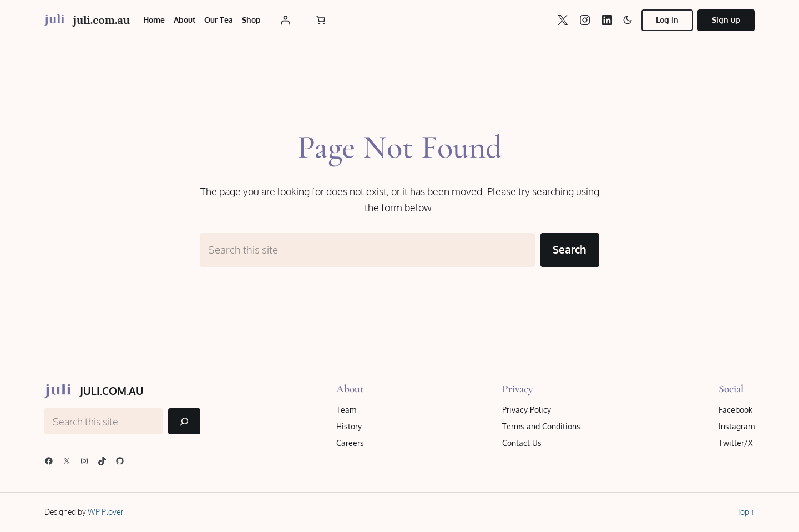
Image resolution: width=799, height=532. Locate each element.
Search (570, 249)
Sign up (726, 20)
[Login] (285, 20)
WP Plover (105, 512)
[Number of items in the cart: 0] (321, 20)
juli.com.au (102, 20)
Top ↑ (746, 512)
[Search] (184, 421)
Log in (667, 20)
